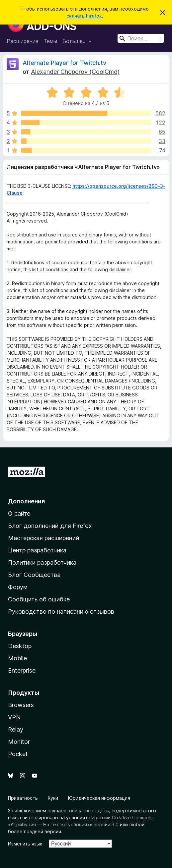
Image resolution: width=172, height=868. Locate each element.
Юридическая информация (99, 798)
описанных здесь (89, 811)
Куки (53, 798)
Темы (50, 41)
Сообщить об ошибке (39, 599)
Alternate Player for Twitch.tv (64, 63)
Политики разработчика (42, 562)
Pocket (18, 754)
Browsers (21, 705)
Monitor (19, 742)
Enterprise (22, 670)
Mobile (17, 658)
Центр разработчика (37, 550)
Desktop (20, 646)
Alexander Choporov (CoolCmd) (75, 72)
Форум (18, 587)
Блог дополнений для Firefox (50, 526)
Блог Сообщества (34, 575)
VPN (14, 717)
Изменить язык (25, 844)
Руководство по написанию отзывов (61, 612)
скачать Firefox (84, 16)
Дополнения (26, 501)
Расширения (22, 41)
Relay (16, 729)
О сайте (19, 513)
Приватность (23, 798)
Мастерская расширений (43, 538)
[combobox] (141, 38)
